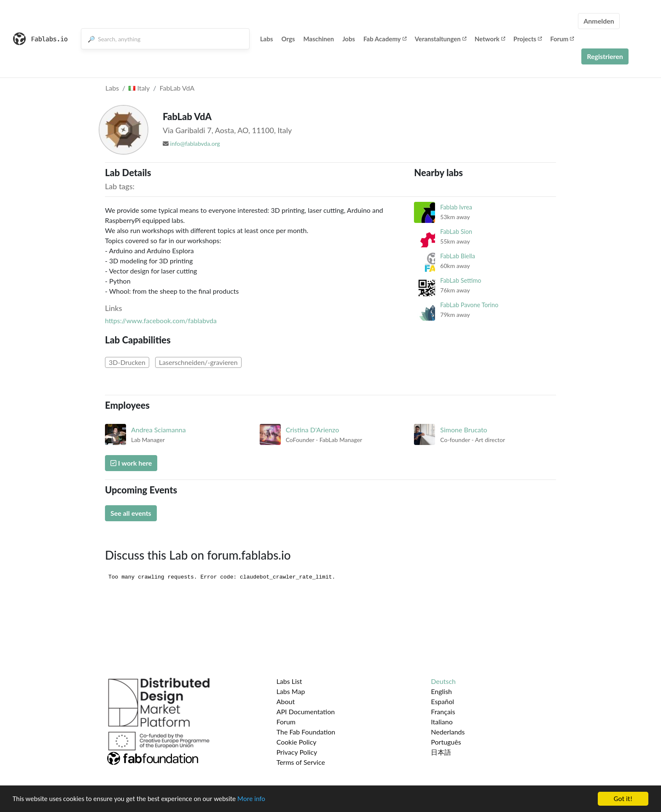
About (286, 701)
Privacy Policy (297, 752)
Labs (267, 39)
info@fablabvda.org (195, 143)
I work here (131, 463)
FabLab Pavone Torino (469, 305)
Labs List (289, 681)
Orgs (288, 39)
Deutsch (443, 681)
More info (259, 800)
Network (490, 39)
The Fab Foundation (306, 732)
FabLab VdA (177, 88)
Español (442, 701)
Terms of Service (301, 762)
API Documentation (306, 712)
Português (446, 742)
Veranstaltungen (441, 39)
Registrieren (605, 56)
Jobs (349, 39)
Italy (139, 88)
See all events (131, 513)
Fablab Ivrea (456, 207)
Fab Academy (385, 39)
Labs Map (291, 691)
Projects (528, 39)
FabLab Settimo (461, 280)
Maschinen (319, 39)
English (441, 691)
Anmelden (599, 21)
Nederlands (448, 732)
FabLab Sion (456, 232)
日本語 (441, 752)
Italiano (442, 722)
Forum (562, 39)
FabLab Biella (458, 256)
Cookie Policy (297, 742)
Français (443, 712)
